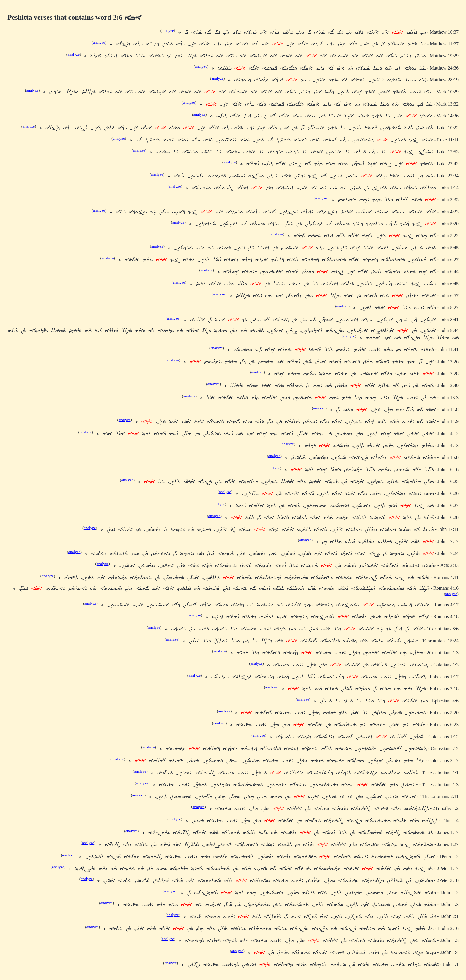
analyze (168, 30)
